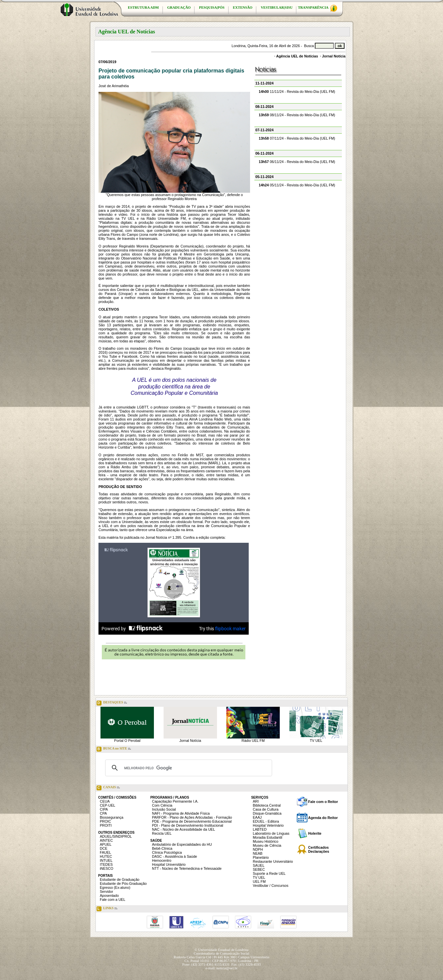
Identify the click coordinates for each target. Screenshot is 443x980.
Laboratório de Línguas (271, 833)
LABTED (260, 829)
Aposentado (109, 895)
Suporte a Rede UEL (269, 873)
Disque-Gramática (267, 813)
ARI (256, 801)
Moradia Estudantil (267, 837)
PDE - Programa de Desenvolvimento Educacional (192, 821)
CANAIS (108, 788)
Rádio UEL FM (253, 741)
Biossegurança (112, 817)
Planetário (261, 857)
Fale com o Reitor (323, 802)
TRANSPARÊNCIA (317, 8)
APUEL (106, 844)
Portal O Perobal (127, 741)
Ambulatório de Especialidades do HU (182, 844)
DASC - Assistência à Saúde (174, 856)
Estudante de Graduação (120, 879)
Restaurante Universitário (273, 861)
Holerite (315, 833)
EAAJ (257, 817)
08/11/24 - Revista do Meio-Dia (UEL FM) (297, 115)
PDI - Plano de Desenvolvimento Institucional (187, 825)
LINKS (107, 909)
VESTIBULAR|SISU (277, 8)
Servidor (106, 891)
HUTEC (106, 856)
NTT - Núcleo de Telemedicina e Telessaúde (187, 868)
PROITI (106, 825)
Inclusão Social (164, 809)
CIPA (104, 809)
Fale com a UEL (113, 900)
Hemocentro (162, 860)
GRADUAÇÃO (179, 8)
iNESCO (106, 868)
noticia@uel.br (227, 968)
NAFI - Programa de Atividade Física (181, 813)
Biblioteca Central (267, 805)
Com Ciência (162, 805)
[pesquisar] (188, 768)
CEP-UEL (107, 805)
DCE (104, 848)
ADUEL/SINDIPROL (116, 836)
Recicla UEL (162, 833)
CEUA (105, 801)
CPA (103, 813)
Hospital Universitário (169, 864)
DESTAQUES (112, 703)
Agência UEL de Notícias (297, 56)
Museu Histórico (265, 841)
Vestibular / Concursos (271, 885)
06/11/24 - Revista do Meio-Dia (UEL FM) (297, 162)
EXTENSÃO (243, 8)
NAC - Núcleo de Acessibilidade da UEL (183, 829)
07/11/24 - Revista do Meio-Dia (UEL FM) (297, 138)
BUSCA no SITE (114, 749)
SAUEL (259, 865)
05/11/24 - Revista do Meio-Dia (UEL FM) (297, 185)
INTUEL (106, 860)
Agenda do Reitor (323, 818)
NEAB (258, 853)
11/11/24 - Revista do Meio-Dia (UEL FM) (297, 92)
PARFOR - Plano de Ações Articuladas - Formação (192, 817)
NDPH (258, 849)
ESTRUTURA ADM (143, 8)
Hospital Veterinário (268, 825)
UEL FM (259, 881)
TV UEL (316, 741)
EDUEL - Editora (266, 821)
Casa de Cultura (266, 809)
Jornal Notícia (334, 56)
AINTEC (106, 840)
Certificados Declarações (319, 849)
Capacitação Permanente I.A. (175, 801)
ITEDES (106, 864)
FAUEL (105, 852)
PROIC (105, 821)
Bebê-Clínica (162, 848)
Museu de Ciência (267, 845)
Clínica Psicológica (167, 852)
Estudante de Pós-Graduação (123, 883)
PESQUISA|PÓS (212, 8)
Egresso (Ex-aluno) (115, 887)
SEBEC (259, 869)
